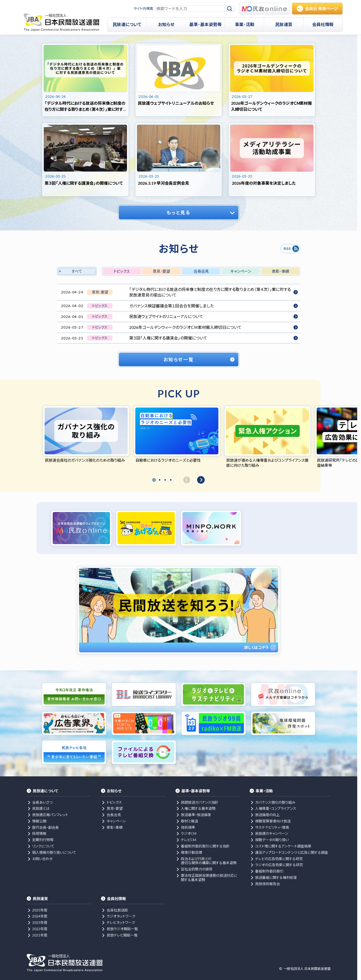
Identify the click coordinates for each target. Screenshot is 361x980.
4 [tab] (171, 480)
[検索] (230, 9)
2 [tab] (160, 480)
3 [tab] (165, 480)
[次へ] (201, 480)
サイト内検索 (143, 8)
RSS (287, 249)
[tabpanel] (86, 434)
